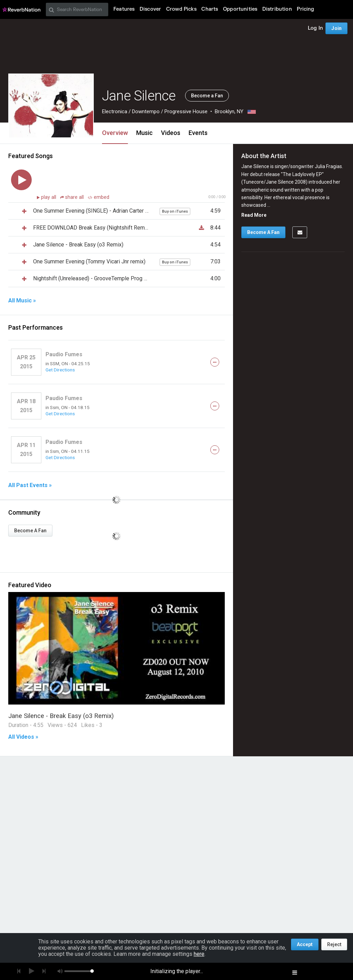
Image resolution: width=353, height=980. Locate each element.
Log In (315, 28)
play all (49, 197)
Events (198, 133)
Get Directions (60, 370)
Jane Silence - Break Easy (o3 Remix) (61, 716)
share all (73, 197)
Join (336, 28)
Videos (171, 133)
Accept (305, 944)
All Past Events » (30, 485)
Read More (254, 215)
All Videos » (23, 737)
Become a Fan (207, 96)
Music (144, 133)
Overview (115, 133)
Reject (334, 944)
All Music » (22, 301)
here (199, 954)
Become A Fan (30, 531)
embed (99, 197)
